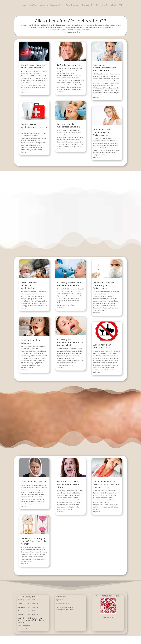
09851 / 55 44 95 (108, 618)
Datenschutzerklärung (63, 603)
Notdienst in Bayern (24, 629)
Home (24, 5)
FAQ (121, 5)
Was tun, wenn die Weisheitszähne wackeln (69, 124)
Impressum (59, 600)
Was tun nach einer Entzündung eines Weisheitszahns (100, 130)
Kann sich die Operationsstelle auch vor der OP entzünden (103, 70)
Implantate (44, 5)
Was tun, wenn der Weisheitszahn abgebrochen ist (37, 125)
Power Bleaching (72, 5)
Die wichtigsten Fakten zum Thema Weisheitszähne (36, 69)
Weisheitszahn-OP (57, 5)
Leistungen (85, 5)
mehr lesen (28, 93)
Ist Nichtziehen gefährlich (69, 68)
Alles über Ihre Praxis (109, 5)
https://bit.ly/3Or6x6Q (25, 625)
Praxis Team (33, 5)
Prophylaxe (95, 5)
